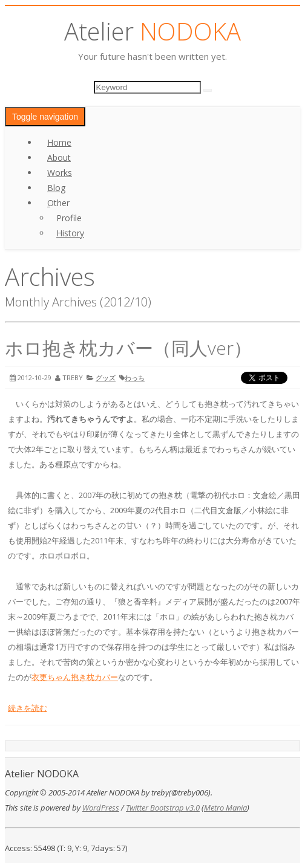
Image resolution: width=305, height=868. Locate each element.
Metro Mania (225, 808)
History (70, 233)
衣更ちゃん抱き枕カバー (75, 677)
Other (58, 203)
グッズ (106, 377)
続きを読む (28, 708)
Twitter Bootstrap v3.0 (163, 808)
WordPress (101, 808)
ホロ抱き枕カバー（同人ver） (128, 348)
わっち (135, 377)
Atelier (152, 31)
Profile (69, 218)
